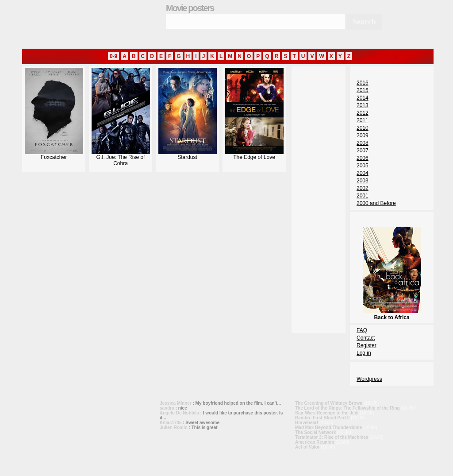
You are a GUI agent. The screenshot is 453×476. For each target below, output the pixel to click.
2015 (363, 90)
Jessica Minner (176, 403)
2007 (363, 151)
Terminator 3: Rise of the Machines (332, 437)
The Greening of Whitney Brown (329, 403)
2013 (363, 105)
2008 (363, 143)
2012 (363, 113)
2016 (363, 83)
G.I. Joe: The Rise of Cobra (121, 158)
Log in (364, 353)
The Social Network (315, 432)
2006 (363, 158)
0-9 (113, 56)
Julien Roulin (174, 428)
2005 (363, 166)
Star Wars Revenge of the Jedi (327, 413)
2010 (363, 128)
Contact (366, 338)
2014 (363, 98)
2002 (363, 188)
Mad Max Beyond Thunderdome (328, 428)
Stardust (188, 155)
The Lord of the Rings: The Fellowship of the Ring (347, 408)
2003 (363, 181)
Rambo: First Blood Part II (322, 418)
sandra (167, 408)
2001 (363, 196)
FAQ (362, 330)
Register (367, 345)
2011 (363, 120)
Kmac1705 (171, 423)
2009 (363, 135)
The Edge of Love (254, 155)
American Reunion (315, 442)
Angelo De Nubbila (179, 413)
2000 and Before (376, 203)
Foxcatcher (54, 155)
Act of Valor (307, 447)
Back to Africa (392, 314)
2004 (363, 173)
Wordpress (369, 379)
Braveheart (307, 423)
